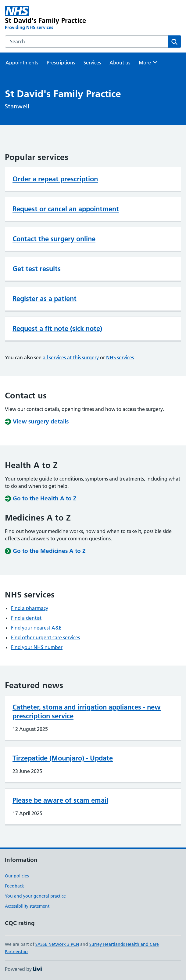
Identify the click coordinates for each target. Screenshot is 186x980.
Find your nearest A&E (36, 628)
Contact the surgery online (54, 239)
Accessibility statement (27, 906)
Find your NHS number (37, 647)
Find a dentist (26, 618)
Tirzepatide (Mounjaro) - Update (63, 758)
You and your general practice (35, 896)
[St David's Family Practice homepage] (58, 18)
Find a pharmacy (30, 608)
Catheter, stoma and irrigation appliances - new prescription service (87, 711)
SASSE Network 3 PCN (57, 944)
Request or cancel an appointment (66, 209)
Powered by (23, 969)
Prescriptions (61, 63)
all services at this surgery (71, 358)
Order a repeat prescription (55, 179)
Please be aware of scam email (60, 800)
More (148, 62)
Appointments (22, 63)
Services (92, 63)
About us (120, 63)
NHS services (120, 358)
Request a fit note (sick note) (57, 328)
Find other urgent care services (45, 637)
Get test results (37, 269)
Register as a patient (45, 299)
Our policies (17, 876)
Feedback (14, 886)
